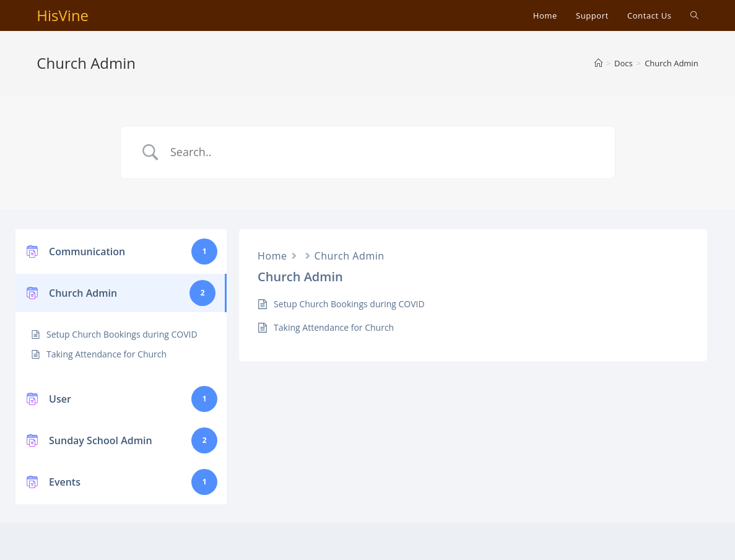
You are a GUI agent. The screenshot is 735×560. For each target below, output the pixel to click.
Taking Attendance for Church (107, 354)
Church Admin (350, 256)
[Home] (598, 63)
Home (272, 256)
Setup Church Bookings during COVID (122, 334)
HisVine (63, 15)
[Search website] (694, 15)
